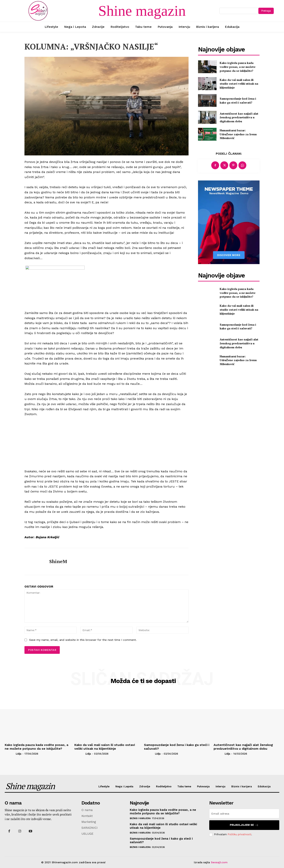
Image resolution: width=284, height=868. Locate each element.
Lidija (18, 754)
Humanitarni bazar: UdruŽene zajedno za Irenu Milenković (238, 134)
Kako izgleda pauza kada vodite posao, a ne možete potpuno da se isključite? (238, 67)
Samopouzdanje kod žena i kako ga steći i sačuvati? (238, 100)
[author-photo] (10, 754)
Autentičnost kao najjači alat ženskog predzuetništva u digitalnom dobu (239, 117)
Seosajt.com (219, 862)
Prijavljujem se (244, 825)
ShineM (58, 561)
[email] (244, 814)
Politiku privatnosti (239, 834)
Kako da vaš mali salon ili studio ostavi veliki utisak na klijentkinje (239, 84)
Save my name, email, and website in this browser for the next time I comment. (83, 640)
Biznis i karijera (140, 818)
